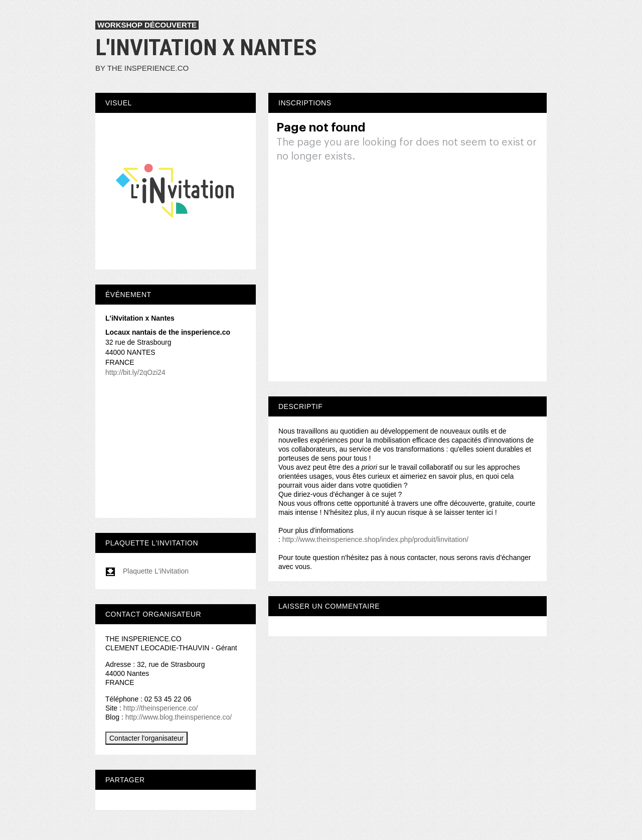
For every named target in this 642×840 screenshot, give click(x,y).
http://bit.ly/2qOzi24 (135, 372)
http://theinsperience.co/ (161, 708)
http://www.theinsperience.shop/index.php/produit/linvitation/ (375, 539)
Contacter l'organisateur (146, 738)
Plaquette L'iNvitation (147, 571)
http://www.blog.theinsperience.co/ (179, 717)
